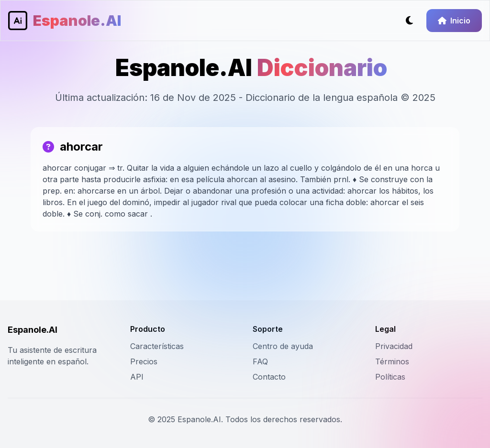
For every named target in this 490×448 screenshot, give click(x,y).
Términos (392, 361)
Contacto (269, 377)
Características (157, 346)
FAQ (260, 361)
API (137, 377)
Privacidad (394, 346)
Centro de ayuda (283, 346)
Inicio (454, 21)
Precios (144, 361)
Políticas (390, 377)
